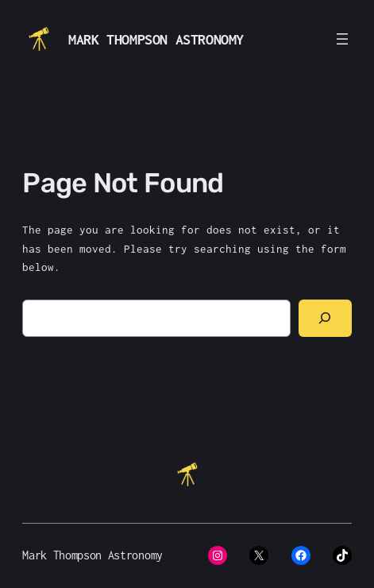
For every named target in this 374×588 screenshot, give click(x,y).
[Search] (325, 319)
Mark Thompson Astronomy (156, 39)
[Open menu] (342, 39)
